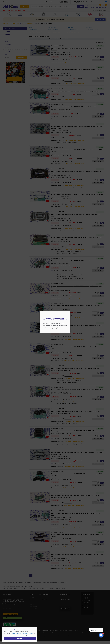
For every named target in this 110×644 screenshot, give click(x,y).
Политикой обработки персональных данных (23, 633)
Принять (20, 639)
